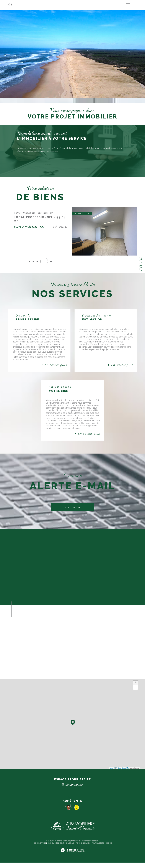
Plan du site (53, 848)
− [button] (136, 693)
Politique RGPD (98, 848)
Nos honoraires (39, 848)
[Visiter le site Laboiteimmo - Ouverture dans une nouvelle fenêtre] (72, 859)
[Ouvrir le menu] (128, 5)
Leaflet (112, 774)
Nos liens (86, 848)
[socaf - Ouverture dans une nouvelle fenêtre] (77, 813)
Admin (78, 848)
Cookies (109, 848)
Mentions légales (67, 848)
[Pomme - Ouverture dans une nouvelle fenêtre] (68, 813)
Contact (141, 265)
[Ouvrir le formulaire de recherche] (10, 5)
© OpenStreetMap (123, 774)
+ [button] (136, 688)
